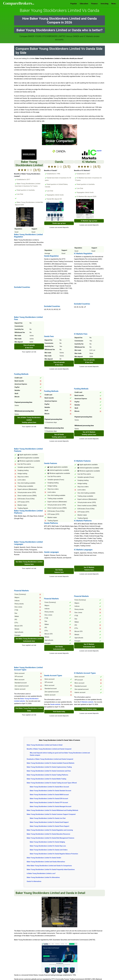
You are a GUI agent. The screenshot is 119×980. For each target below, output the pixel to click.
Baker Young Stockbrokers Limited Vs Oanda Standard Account (50, 791)
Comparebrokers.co (19, 4)
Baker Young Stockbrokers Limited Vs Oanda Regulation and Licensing (50, 830)
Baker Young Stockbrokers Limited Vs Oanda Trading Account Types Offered (52, 783)
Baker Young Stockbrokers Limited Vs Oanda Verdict (44, 858)
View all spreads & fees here (29, 346)
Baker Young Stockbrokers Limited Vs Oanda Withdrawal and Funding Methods (52, 810)
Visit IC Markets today (89, 709)
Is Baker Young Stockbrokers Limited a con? (41, 873)
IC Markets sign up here (89, 221)
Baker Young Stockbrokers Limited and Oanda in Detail (45, 745)
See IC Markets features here (89, 569)
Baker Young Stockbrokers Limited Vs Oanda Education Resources (48, 834)
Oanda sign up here (59, 223)
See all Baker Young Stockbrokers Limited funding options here (29, 420)
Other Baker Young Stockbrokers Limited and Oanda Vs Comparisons (49, 866)
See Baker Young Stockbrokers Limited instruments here (29, 640)
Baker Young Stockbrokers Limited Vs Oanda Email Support (49, 822)
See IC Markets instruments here (89, 645)
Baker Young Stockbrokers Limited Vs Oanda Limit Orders (49, 850)
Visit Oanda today (59, 712)
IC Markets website (87, 702)
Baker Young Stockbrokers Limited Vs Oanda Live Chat (48, 818)
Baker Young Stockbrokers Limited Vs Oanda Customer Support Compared (51, 814)
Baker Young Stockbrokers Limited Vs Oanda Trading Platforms (47, 775)
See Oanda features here (59, 571)
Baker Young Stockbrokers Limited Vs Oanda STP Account (49, 803)
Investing (105, 4)
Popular (74, 4)
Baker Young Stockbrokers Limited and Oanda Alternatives (46, 862)
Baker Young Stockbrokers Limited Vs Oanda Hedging (47, 842)
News (114, 4)
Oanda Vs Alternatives (34, 881)
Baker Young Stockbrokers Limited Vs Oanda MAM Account (49, 795)
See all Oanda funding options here (59, 436)
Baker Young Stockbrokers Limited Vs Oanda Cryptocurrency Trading (49, 767)
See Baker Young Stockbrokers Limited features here (29, 563)
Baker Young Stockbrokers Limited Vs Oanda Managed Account (51, 806)
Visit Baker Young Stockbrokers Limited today (29, 709)
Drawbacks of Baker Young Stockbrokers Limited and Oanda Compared (50, 759)
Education (84, 4)
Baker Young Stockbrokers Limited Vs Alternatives (43, 877)
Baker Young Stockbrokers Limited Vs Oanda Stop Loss (48, 846)
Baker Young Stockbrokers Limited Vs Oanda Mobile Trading (46, 779)
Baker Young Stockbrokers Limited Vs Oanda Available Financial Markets (51, 763)
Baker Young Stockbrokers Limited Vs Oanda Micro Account (49, 787)
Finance (94, 4)
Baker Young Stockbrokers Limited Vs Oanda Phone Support (49, 826)
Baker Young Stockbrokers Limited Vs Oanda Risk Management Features (50, 838)
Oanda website (55, 704)
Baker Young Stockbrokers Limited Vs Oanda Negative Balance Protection (54, 854)
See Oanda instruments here (59, 648)
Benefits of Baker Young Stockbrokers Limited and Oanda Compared (49, 749)
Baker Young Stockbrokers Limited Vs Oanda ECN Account (49, 799)
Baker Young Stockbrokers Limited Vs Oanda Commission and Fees (49, 771)
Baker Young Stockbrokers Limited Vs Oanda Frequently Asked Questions (51, 869)
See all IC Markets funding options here (89, 433)
